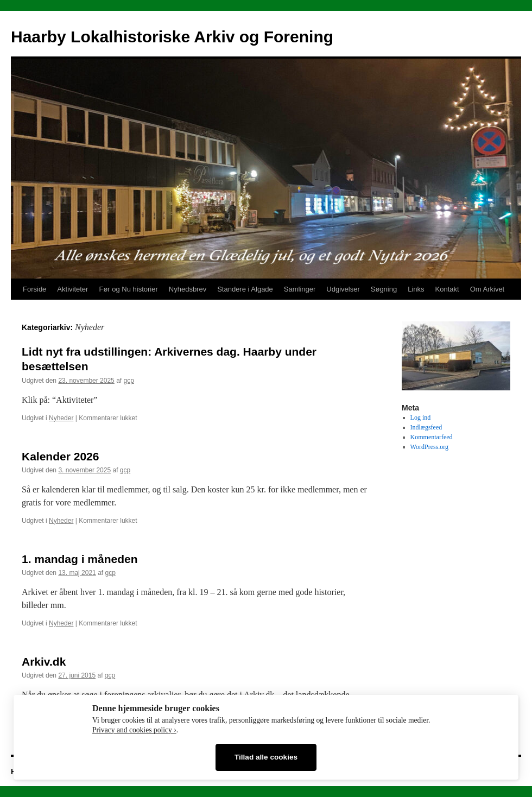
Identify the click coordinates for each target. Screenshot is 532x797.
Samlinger (300, 289)
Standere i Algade (245, 289)
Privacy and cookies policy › (134, 730)
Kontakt (447, 289)
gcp (129, 381)
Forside (34, 289)
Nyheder (61, 418)
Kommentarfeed (432, 437)
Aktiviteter (72, 289)
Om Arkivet (487, 289)
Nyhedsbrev (188, 289)
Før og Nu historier (128, 289)
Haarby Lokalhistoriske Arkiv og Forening (172, 37)
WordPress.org (429, 447)
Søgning (384, 289)
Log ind (421, 418)
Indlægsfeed (426, 427)
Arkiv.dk (44, 662)
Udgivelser (343, 289)
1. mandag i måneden (80, 559)
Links (416, 289)
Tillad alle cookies (266, 757)
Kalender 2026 (60, 456)
